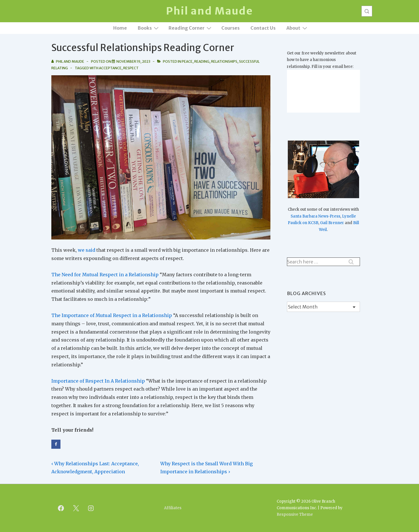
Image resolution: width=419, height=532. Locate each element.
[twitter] (76, 508)
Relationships (224, 61)
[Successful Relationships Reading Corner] (133, 61)
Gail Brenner (332, 223)
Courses (230, 28)
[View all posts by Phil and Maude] (68, 61)
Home (120, 28)
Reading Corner (191, 28)
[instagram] (91, 508)
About (297, 28)
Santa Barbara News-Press (315, 216)
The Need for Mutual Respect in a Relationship (105, 275)
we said (87, 250)
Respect (131, 68)
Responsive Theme (295, 514)
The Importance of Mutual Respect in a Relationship (112, 315)
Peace (187, 61)
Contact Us (263, 28)
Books (149, 28)
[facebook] (61, 508)
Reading (202, 61)
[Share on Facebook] (56, 444)
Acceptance (110, 68)
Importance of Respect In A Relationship (98, 381)
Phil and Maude (209, 11)
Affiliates (173, 508)
